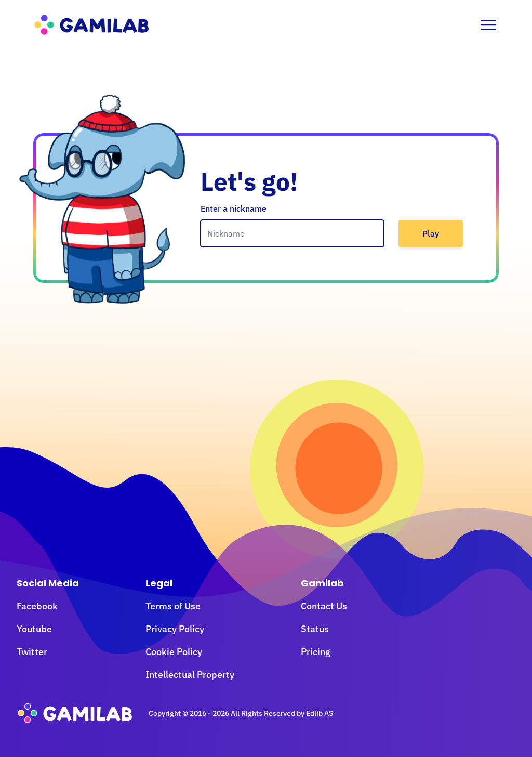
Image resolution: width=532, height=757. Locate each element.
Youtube (34, 629)
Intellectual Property (190, 675)
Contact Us (324, 606)
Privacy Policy (175, 629)
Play (431, 233)
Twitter (32, 652)
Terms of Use (173, 606)
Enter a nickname (234, 208)
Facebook (37, 606)
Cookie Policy (174, 652)
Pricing (316, 652)
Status (315, 629)
